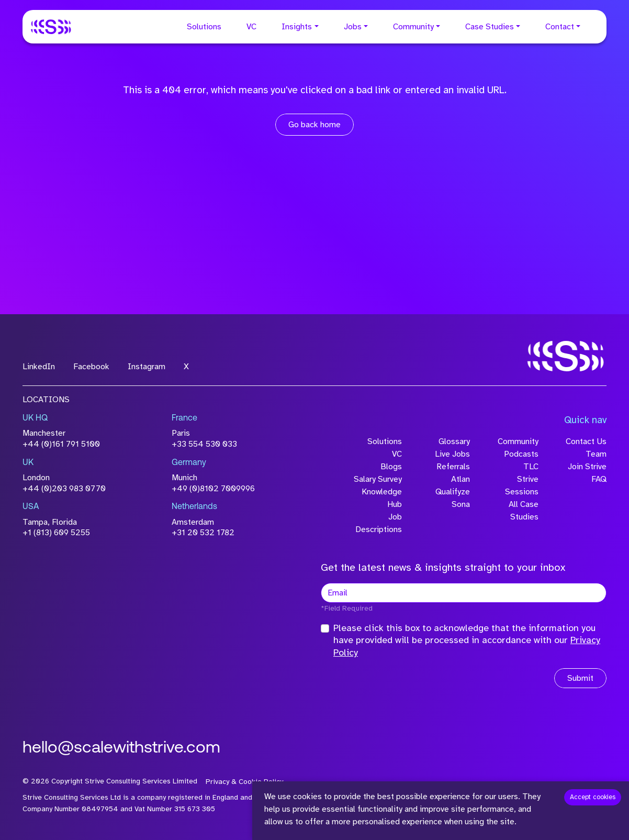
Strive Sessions (522, 485)
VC (251, 27)
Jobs (353, 27)
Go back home (314, 125)
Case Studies (490, 27)
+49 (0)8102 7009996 (213, 489)
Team (596, 454)
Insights (297, 27)
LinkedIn (39, 367)
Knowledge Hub (382, 498)
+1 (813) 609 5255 (56, 533)
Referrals (453, 467)
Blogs (391, 467)
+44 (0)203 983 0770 (64, 489)
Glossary (454, 441)
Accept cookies (593, 797)
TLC (531, 467)
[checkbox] (325, 628)
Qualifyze (453, 492)
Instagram (147, 367)
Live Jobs (452, 454)
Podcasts (521, 454)
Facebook (91, 367)
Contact (560, 27)
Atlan (460, 479)
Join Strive (587, 467)
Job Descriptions (379, 523)
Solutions (204, 27)
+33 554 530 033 (204, 444)
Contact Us (586, 441)
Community (413, 27)
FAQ (599, 479)
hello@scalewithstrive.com (121, 748)
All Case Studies (524, 511)
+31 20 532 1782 (203, 533)
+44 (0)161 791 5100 (61, 444)
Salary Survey (378, 479)
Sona (461, 504)
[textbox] (464, 593)
